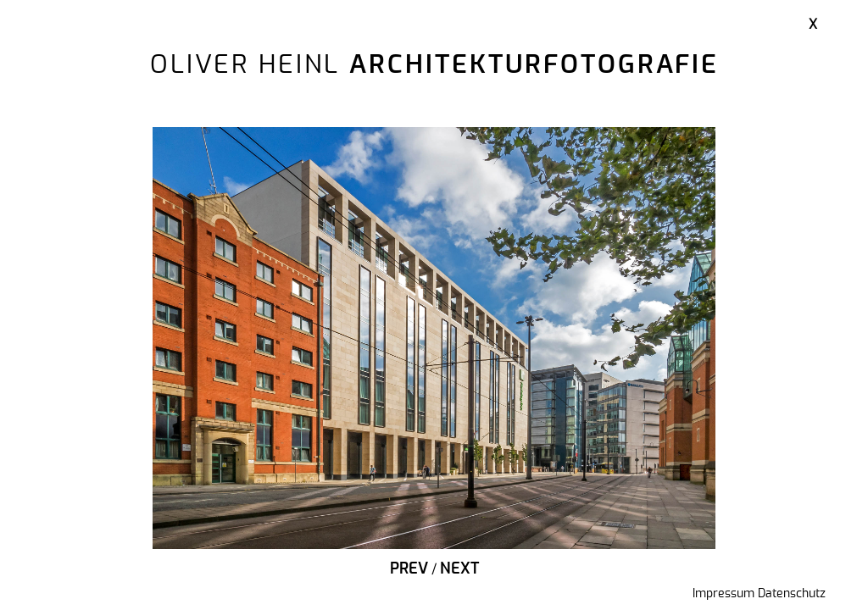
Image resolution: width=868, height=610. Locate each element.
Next (459, 569)
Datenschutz (792, 594)
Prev (409, 569)
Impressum (723, 594)
